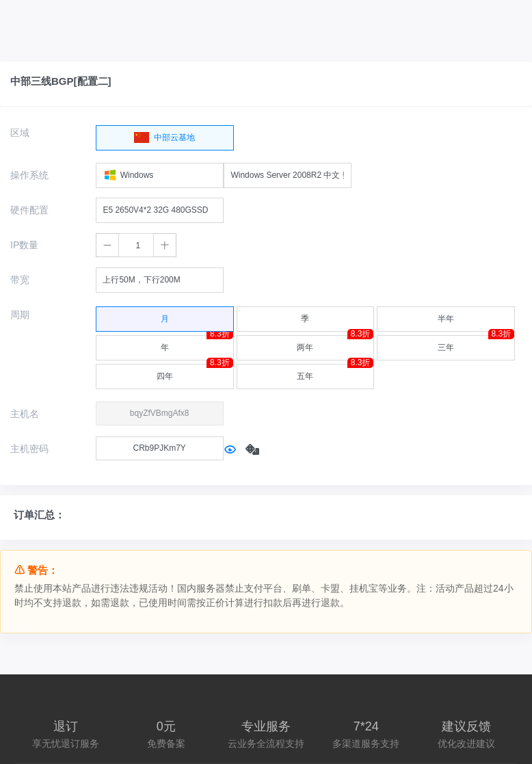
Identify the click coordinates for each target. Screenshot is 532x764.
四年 (195, 372)
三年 (476, 344)
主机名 (25, 414)
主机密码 (29, 449)
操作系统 (29, 175)
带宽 (20, 280)
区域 (20, 133)
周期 (20, 315)
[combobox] (160, 175)
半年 (446, 315)
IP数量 (24, 245)
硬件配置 (29, 210)
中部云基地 (164, 135)
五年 (335, 372)
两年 (335, 344)
